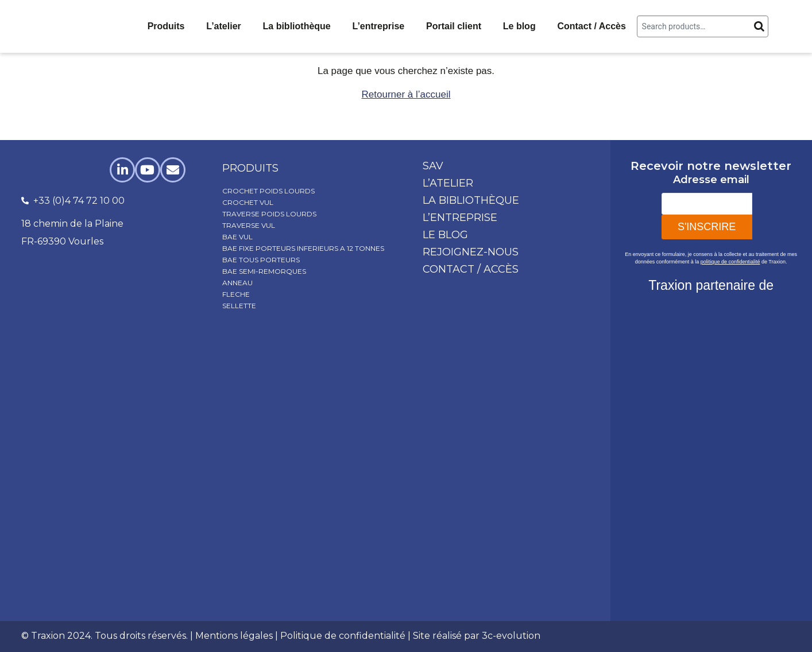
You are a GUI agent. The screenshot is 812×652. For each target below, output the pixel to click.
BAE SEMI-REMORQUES (264, 271)
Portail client (454, 26)
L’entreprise (379, 26)
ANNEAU (237, 283)
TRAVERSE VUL (249, 225)
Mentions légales (234, 636)
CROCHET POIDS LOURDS (268, 191)
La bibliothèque (297, 26)
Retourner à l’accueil (406, 94)
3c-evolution (511, 636)
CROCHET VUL (248, 202)
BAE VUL (237, 237)
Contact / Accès (591, 26)
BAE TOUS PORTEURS (261, 260)
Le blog (519, 26)
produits (250, 168)
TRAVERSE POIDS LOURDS (269, 214)
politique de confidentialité (730, 262)
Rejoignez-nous (471, 252)
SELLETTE (239, 306)
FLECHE (236, 294)
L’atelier (223, 26)
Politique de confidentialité (343, 636)
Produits (166, 26)
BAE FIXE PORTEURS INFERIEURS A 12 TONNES (303, 248)
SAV (433, 166)
